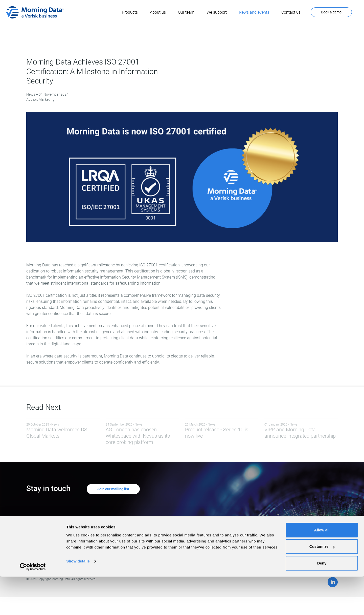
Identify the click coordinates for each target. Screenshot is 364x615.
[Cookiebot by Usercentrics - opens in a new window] (33, 605)
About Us (161, 549)
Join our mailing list (113, 489)
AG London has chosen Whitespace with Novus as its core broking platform (142, 434)
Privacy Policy (165, 554)
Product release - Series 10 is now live (222, 431)
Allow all (322, 568)
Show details (78, 599)
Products (161, 544)
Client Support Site (230, 539)
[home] (35, 12)
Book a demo (331, 12)
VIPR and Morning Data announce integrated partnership (301, 431)
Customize (322, 585)
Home (159, 539)
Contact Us (224, 544)
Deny (322, 601)
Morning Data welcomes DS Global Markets (63, 431)
